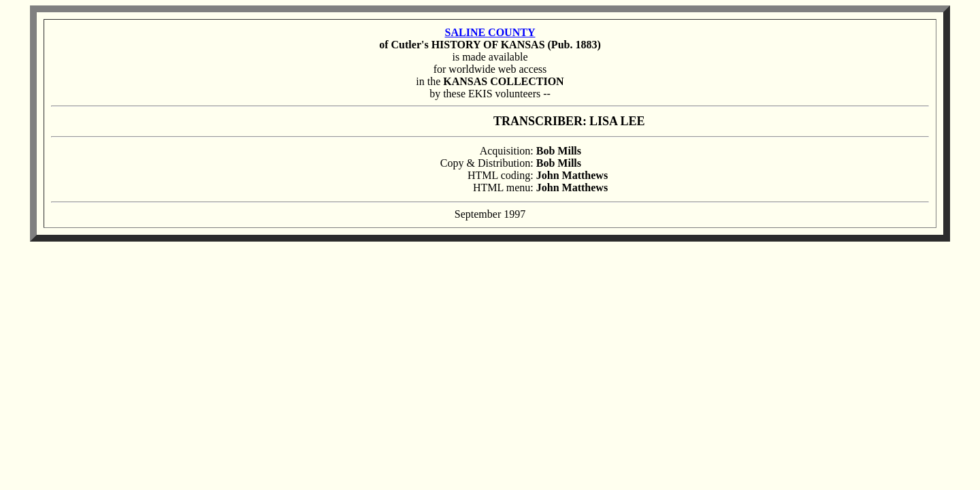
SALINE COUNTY (490, 32)
